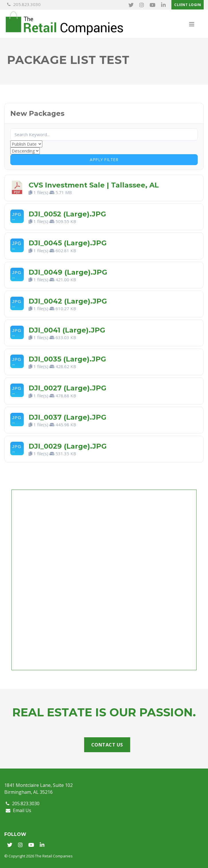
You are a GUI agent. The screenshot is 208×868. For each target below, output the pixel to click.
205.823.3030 (24, 4)
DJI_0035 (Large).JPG (67, 359)
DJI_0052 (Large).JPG (67, 214)
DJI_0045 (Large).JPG (68, 243)
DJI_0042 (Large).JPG (68, 301)
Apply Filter (104, 160)
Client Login (188, 5)
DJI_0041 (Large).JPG (67, 330)
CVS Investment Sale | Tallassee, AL (94, 185)
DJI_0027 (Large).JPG (68, 388)
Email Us (18, 810)
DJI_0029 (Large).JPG (68, 446)
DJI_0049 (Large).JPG (68, 272)
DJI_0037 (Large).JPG (68, 417)
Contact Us (107, 745)
